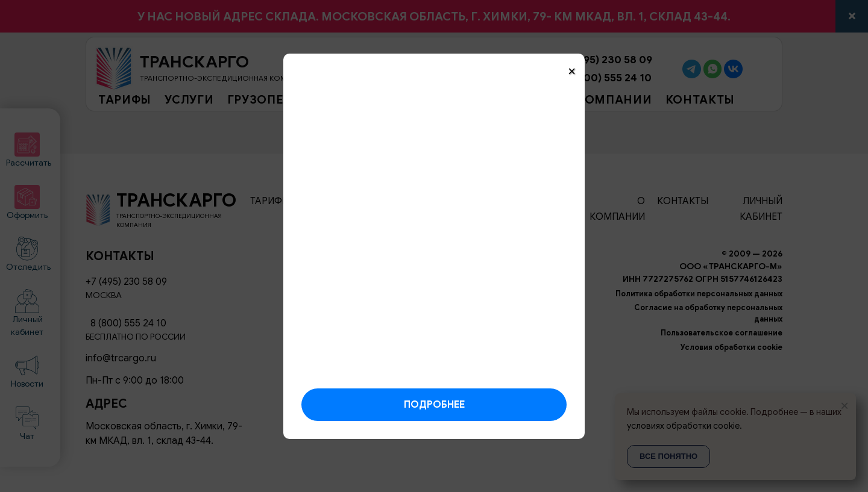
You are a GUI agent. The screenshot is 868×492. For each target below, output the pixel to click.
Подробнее (434, 405)
